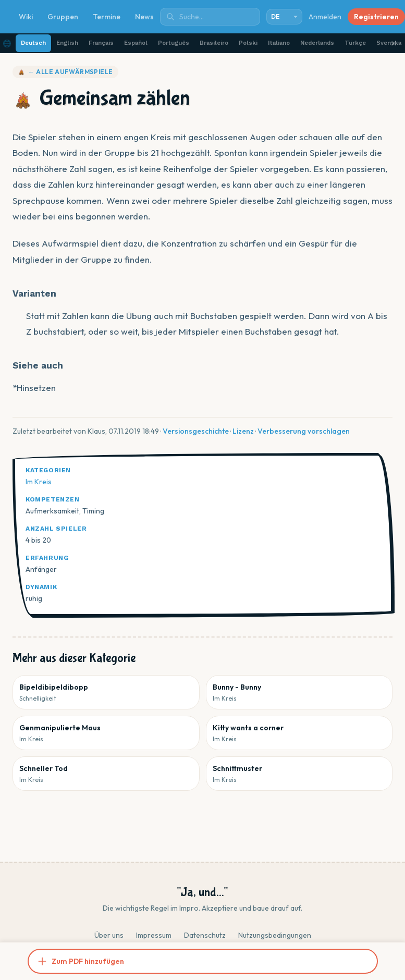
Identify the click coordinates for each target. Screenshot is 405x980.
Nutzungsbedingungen (275, 935)
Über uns (109, 935)
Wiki (26, 17)
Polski (248, 43)
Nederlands (317, 43)
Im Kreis (39, 482)
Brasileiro (214, 43)
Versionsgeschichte (196, 431)
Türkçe (355, 43)
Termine (107, 17)
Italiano (279, 43)
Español (136, 43)
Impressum (154, 935)
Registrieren (376, 17)
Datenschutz (205, 935)
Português (174, 43)
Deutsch (33, 43)
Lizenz (243, 431)
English (67, 43)
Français (101, 43)
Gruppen (63, 17)
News (144, 17)
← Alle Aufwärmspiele (65, 72)
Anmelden (325, 17)
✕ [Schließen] (394, 43)
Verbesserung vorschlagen (304, 431)
